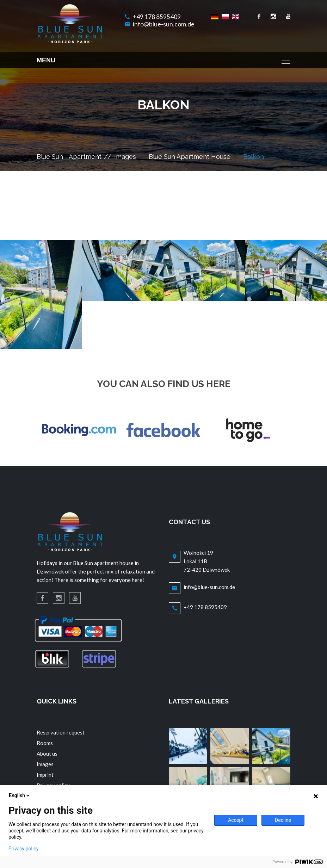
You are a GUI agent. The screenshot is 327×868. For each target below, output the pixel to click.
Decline (283, 820)
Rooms (45, 743)
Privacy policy (23, 849)
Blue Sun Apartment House (190, 157)
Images (125, 157)
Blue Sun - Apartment (69, 157)
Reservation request (61, 732)
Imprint (45, 775)
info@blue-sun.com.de (164, 24)
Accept (236, 820)
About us (47, 754)
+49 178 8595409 (157, 17)
